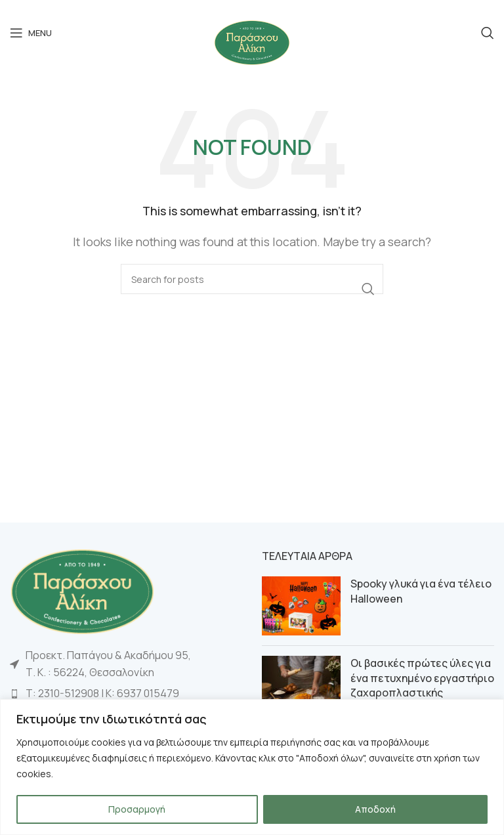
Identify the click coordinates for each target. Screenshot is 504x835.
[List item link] (126, 694)
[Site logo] (252, 41)
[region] (252, 767)
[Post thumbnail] (301, 606)
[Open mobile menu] (31, 33)
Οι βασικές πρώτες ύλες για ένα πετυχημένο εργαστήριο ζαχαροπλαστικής (422, 678)
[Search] (488, 33)
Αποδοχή (375, 809)
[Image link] (82, 590)
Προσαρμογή (137, 809)
